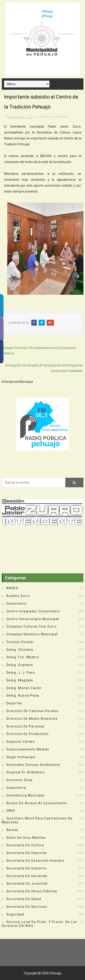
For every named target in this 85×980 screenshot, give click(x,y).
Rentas (12, 830)
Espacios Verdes (21, 742)
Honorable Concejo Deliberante (33, 765)
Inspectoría (16, 788)
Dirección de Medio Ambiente (32, 719)
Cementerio (17, 604)
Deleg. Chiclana (20, 650)
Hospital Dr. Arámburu (26, 772)
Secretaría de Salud (24, 899)
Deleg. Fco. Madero (23, 657)
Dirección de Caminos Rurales (32, 711)
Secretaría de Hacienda (27, 876)
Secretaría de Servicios (27, 907)
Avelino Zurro (18, 596)
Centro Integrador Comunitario (33, 611)
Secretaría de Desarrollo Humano (35, 861)
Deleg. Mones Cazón (24, 688)
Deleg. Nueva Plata (23, 695)
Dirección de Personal (25, 726)
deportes (14, 703)
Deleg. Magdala (20, 680)
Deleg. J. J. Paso (21, 673)
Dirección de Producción (28, 734)
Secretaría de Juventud (27, 883)
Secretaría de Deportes (27, 853)
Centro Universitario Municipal (33, 619)
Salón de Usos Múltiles (26, 838)
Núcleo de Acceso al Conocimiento (37, 803)
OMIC (11, 811)
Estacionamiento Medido (28, 749)
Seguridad (15, 914)
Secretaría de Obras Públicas (32, 891)
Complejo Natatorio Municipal (32, 634)
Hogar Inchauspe (21, 757)
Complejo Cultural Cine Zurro (32, 626)
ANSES (12, 588)
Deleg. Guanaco (20, 665)
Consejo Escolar (20, 642)
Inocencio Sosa (19, 780)
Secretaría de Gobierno (27, 868)
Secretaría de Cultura (25, 845)
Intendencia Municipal (54, 117)
